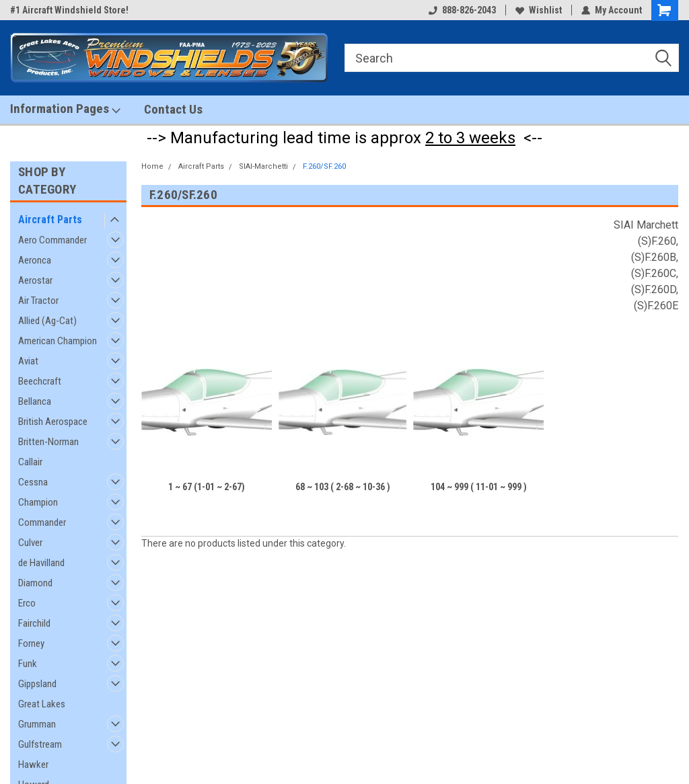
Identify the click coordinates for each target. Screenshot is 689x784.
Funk (28, 664)
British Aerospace (53, 422)
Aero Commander (52, 240)
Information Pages (65, 109)
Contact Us (173, 109)
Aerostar (35, 280)
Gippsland (37, 684)
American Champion (58, 341)
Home (152, 166)
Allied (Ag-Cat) (47, 321)
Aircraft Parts (50, 220)
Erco (27, 603)
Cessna (33, 482)
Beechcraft (40, 381)
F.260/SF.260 (324, 166)
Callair (30, 462)
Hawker (33, 765)
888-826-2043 (462, 10)
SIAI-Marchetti (263, 166)
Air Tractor (38, 301)
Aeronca (35, 260)
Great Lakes (42, 704)
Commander (42, 522)
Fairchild (34, 623)
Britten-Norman (48, 442)
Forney (31, 643)
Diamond (35, 583)
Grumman (37, 724)
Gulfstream (40, 744)
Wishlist (539, 10)
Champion (38, 502)
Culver (30, 543)
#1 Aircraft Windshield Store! (69, 10)
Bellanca (35, 401)
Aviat (28, 361)
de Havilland (41, 563)
